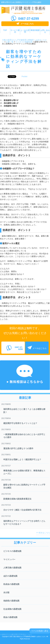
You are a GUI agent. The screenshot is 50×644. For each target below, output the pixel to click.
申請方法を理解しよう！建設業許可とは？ (22, 459)
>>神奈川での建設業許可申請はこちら (16, 634)
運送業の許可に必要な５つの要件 (18, 448)
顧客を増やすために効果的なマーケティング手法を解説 (24, 486)
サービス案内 (15, 31)
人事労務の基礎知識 (12, 568)
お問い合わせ (45, 31)
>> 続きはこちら (43, 533)
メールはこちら (27, 24)
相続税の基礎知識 (11, 601)
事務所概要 (35, 30)
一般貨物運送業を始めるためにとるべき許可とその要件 (24, 436)
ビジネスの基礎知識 (12, 551)
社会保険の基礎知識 (12, 609)
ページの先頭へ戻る (40, 631)
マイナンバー (9, 559)
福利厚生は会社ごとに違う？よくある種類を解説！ (24, 411)
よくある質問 (25, 31)
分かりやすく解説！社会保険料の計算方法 (22, 510)
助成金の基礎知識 (11, 584)
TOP (5, 30)
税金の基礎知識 (10, 617)
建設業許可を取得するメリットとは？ (20, 423)
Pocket (24, 76)
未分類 (6, 592)
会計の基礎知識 (10, 576)
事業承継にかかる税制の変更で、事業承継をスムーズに (24, 472)
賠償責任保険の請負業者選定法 (17, 499)
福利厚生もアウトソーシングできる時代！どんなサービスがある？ (24, 523)
